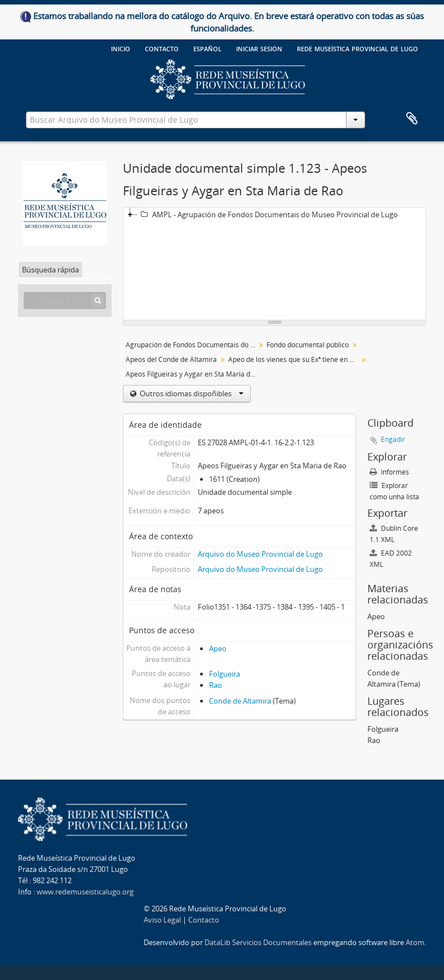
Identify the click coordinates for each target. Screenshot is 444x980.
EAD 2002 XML (391, 559)
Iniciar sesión (259, 48)
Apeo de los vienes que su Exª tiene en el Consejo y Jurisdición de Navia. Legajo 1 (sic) (294, 359)
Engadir (393, 439)
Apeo (218, 648)
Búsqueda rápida (50, 270)
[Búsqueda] (98, 301)
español (207, 48)
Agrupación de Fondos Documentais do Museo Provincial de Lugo (192, 345)
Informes (389, 472)
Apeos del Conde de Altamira (171, 359)
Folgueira (225, 674)
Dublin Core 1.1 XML (394, 534)
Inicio (121, 48)
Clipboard (412, 119)
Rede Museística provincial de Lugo (358, 48)
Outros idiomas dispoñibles (191, 393)
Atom (415, 942)
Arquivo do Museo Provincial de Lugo (260, 554)
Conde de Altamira (240, 701)
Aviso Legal (162, 920)
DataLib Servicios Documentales (258, 942)
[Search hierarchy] (65, 301)
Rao (216, 685)
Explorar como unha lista (394, 491)
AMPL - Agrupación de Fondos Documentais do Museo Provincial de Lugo (268, 214)
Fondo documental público (308, 345)
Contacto (162, 48)
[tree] (274, 264)
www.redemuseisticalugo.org (85, 892)
